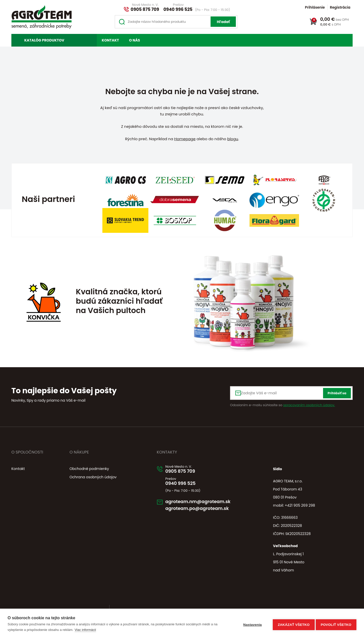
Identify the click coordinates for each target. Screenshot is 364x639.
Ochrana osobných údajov (93, 477)
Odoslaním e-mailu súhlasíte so (282, 405)
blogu (233, 139)
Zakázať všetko (292, 624)
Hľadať (223, 22)
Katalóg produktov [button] (44, 40)
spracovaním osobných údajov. (309, 405)
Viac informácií (85, 630)
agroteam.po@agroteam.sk (201, 511)
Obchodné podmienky (89, 469)
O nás (134, 40)
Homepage (185, 139)
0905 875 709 (145, 9)
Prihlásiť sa (337, 393)
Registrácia (340, 7)
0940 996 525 (178, 9)
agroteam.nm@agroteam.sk (202, 503)
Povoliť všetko (336, 624)
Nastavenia (251, 624)
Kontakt (110, 40)
